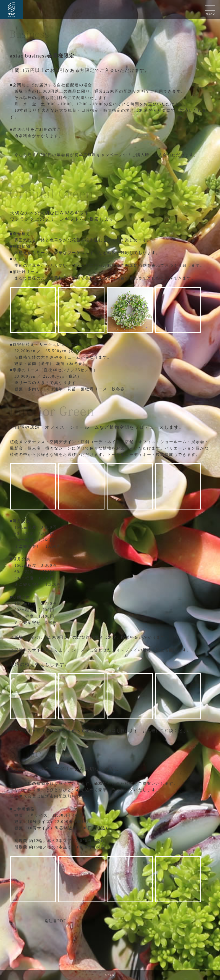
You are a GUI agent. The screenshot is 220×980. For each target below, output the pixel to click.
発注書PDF (55, 921)
